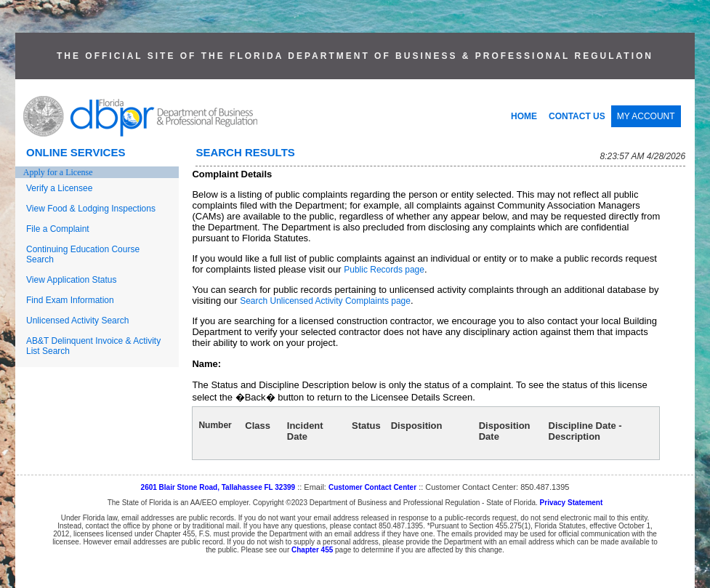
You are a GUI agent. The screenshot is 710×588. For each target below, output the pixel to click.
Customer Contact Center (372, 487)
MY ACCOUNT (646, 116)
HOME (524, 116)
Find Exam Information (70, 300)
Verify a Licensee (59, 188)
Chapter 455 (312, 550)
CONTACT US (577, 116)
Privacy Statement (572, 503)
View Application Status (72, 280)
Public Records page (384, 270)
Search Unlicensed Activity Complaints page (325, 301)
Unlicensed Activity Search (77, 321)
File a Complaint (58, 229)
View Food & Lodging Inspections (91, 209)
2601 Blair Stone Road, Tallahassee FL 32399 (218, 487)
